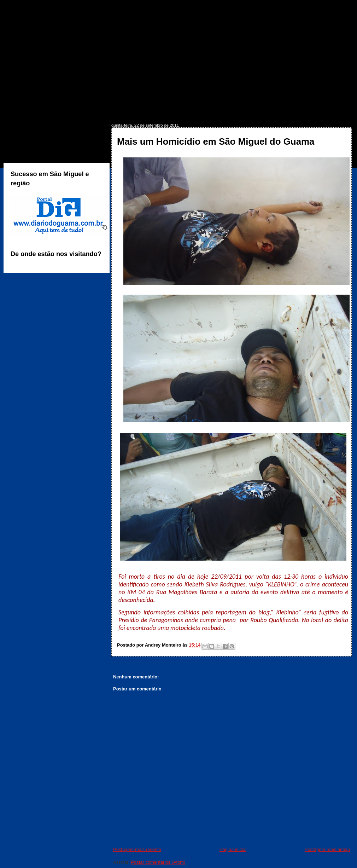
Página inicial (233, 849)
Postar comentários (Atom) (158, 862)
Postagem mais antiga (327, 849)
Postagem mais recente (137, 849)
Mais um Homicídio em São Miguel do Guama (216, 141)
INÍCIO (24, 112)
